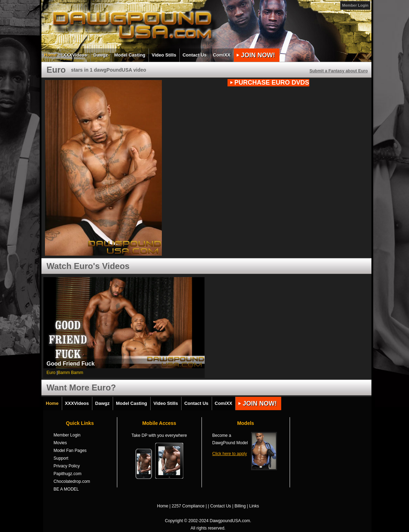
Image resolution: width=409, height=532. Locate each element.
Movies (60, 443)
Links (254, 506)
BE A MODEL (66, 489)
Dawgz (101, 55)
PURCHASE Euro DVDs (272, 83)
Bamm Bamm (70, 373)
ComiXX (222, 55)
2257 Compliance (188, 506)
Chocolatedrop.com (72, 481)
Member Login (355, 5)
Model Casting (130, 55)
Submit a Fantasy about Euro (338, 71)
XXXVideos (75, 55)
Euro (51, 373)
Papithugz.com (68, 474)
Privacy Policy (67, 466)
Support (61, 458)
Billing (240, 506)
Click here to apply (230, 454)
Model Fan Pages (70, 451)
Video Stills (164, 55)
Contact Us (195, 55)
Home (51, 55)
